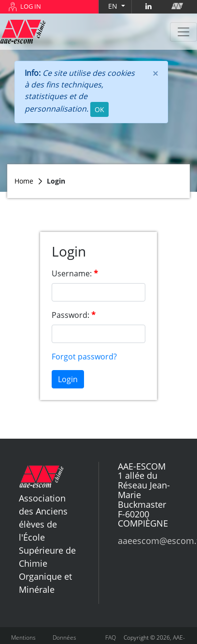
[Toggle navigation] (183, 32)
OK (99, 109)
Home (24, 181)
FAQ (111, 637)
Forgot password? (84, 357)
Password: (70, 315)
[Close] (155, 73)
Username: (72, 273)
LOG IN (31, 6)
